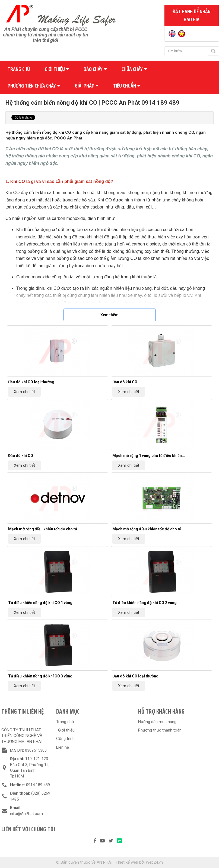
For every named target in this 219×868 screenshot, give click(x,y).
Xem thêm (109, 315)
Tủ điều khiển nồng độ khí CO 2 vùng (145, 603)
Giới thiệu (57, 69)
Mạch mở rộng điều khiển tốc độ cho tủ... (44, 529)
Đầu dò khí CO (125, 382)
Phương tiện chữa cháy (34, 86)
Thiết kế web (127, 862)
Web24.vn (154, 862)
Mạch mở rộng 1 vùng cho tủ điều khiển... (149, 456)
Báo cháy (95, 69)
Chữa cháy (134, 69)
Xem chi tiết (24, 392)
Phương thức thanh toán (160, 730)
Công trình (65, 739)
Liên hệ (63, 747)
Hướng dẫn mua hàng (157, 722)
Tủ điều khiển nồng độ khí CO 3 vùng (40, 676)
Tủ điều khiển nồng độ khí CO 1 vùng (40, 603)
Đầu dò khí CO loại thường (31, 382)
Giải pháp (87, 86)
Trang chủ (19, 69)
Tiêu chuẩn (127, 86)
